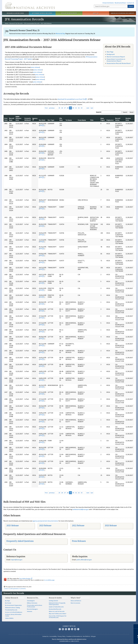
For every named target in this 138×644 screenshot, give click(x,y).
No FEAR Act (87, 636)
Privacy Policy (62, 636)
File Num (61, 119)
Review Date (128, 119)
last (92, 108)
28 (68, 108)
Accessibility (53, 636)
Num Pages (103, 119)
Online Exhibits (9, 618)
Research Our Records (15, 13)
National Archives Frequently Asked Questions (57, 604)
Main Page (110, 52)
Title (92, 120)
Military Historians (32, 603)
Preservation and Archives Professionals (35, 606)
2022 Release (78, 526)
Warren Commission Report (116, 57)
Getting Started (53, 601)
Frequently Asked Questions (20, 541)
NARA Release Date (18, 118)
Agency (35, 119)
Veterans (30, 611)
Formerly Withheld (28, 119)
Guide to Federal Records (56, 607)
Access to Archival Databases (14, 612)
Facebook (60, 629)
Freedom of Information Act (74, 636)
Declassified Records (55, 609)
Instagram (66, 629)
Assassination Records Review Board (119, 63)
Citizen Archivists (108, 3)
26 (62, 108)
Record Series (118, 119)
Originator (110, 120)
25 (59, 108)
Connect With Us (69, 626)
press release (35, 67)
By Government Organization (13, 605)
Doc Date (42, 120)
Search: (99, 112)
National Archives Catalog (13, 608)
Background (111, 54)
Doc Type (51, 120)
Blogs (75, 629)
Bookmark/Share (120, 3)
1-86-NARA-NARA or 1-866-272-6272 (69, 641)
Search (131, 6)
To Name (69, 120)
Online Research (12, 598)
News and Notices (76, 601)
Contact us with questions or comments (15, 589)
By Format (8, 603)
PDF (41, 125)
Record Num (12, 119)
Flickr (78, 629)
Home (7, 23)
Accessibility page (49, 580)
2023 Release (45, 526)
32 (79, 108)
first (46, 108)
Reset (132, 112)
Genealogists (31, 601)
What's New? (76, 598)
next (88, 108)
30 (73, 108)
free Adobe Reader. (26, 578)
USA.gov (93, 636)
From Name (82, 120)
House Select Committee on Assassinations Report (116, 60)
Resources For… (33, 598)
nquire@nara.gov (17, 560)
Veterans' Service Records (42, 13)
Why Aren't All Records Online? (58, 614)
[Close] (136, 626)
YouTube (72, 629)
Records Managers (32, 609)
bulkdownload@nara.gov (81, 509)
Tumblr (69, 629)
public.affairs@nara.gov (84, 560)
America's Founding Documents (123, 13)
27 (65, 108)
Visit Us (96, 13)
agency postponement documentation (46, 521)
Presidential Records (11, 610)
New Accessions (75, 603)
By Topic (8, 601)
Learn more (121, 641)
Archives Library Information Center (13, 615)
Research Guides (55, 598)
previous (52, 108)
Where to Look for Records (57, 611)
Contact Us (130, 3)
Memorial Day (60, 33)
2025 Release (13, 526)
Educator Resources (69, 13)
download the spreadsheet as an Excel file (71, 99)
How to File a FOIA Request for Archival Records (58, 617)
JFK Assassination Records (32, 23)
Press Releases (79, 541)
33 (82, 108)
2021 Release (111, 526)
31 (76, 108)
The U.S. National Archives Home (30, 6)
